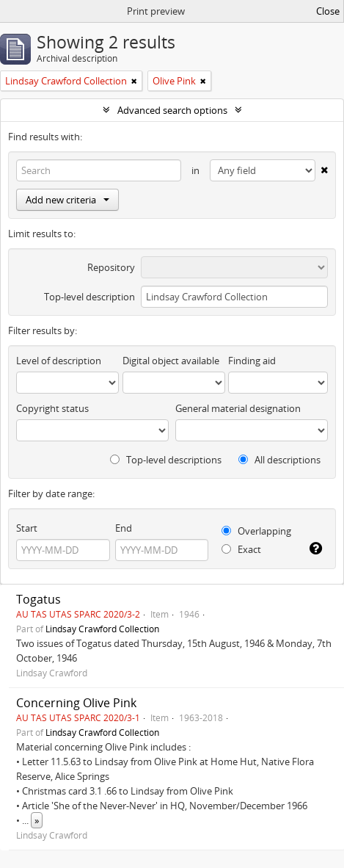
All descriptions (279, 460)
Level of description (59, 361)
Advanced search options (172, 110)
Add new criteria (67, 200)
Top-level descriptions (166, 460)
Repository (111, 267)
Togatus (39, 599)
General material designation (238, 408)
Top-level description (89, 297)
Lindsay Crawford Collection (102, 629)
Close (328, 11)
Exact (241, 549)
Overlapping (256, 531)
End (124, 528)
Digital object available (171, 361)
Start (27, 528)
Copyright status (52, 408)
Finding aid (252, 361)
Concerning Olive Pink (76, 703)
